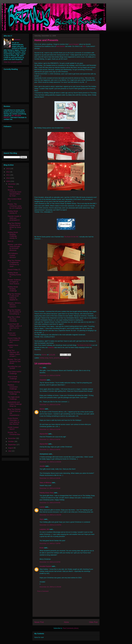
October (11, 441)
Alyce (42, 519)
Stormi (42, 409)
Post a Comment (43, 591)
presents (57, 358)
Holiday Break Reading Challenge (13, 289)
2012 (8, 172)
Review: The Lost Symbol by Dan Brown (14, 361)
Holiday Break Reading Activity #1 (14, 275)
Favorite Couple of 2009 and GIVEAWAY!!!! (14, 218)
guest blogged (74, 44)
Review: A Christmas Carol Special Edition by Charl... (14, 193)
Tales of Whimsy (46, 483)
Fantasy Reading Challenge (14, 393)
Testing (10, 187)
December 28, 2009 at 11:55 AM (50, 587)
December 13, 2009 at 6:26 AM (50, 478)
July (10, 451)
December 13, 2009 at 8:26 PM (50, 562)
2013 (8, 169)
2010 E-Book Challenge (12, 378)
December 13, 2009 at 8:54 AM (50, 503)
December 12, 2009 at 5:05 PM (50, 375)
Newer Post (39, 622)
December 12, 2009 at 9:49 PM (50, 450)
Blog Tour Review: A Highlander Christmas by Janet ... (14, 263)
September (12, 445)
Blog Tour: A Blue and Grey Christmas (14, 319)
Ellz (41, 368)
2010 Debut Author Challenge (15, 373)
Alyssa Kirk (44, 434)
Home (66, 622)
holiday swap (44, 358)
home (51, 358)
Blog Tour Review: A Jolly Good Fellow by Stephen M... (14, 297)
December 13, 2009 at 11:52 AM (50, 515)
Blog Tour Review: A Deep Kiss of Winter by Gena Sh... (14, 226)
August (11, 448)
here (84, 46)
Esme (42, 548)
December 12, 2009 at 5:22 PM (50, 405)
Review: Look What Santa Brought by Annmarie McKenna (15, 247)
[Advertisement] (66, 606)
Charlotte (43, 380)
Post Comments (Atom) (71, 628)
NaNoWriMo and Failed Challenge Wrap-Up (15, 404)
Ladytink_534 (44, 529)
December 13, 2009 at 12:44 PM (50, 525)
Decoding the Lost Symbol (14, 367)
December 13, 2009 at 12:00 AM (50, 462)
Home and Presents (12, 334)
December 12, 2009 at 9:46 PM (50, 439)
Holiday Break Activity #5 (13, 212)
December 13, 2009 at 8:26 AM (50, 488)
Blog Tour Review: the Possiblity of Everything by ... (14, 312)
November (12, 438)
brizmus (17, 40)
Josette (42, 466)
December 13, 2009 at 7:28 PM (50, 543)
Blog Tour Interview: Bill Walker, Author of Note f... (14, 353)
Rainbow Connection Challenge (13, 387)
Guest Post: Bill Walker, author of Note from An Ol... (15, 327)
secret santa (65, 358)
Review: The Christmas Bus (14, 433)
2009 (8, 181)
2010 (8, 178)
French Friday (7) (14, 270)
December (12, 184)
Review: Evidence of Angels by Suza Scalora (14, 282)
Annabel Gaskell (45, 566)
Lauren (42, 507)
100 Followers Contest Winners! (13, 255)
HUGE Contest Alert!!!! (13, 428)
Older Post (93, 622)
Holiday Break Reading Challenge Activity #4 (13, 235)
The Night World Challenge (14, 398)
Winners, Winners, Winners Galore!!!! (14, 305)
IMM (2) (11, 241)
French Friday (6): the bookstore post (14, 340)
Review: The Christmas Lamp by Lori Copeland (15, 206)
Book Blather (60, 46)
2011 (8, 175)
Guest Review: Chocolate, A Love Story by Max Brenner (14, 421)
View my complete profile (13, 62)
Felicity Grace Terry (47, 493)
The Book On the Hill (71, 237)
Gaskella (67, 128)
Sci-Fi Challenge (14, 382)
